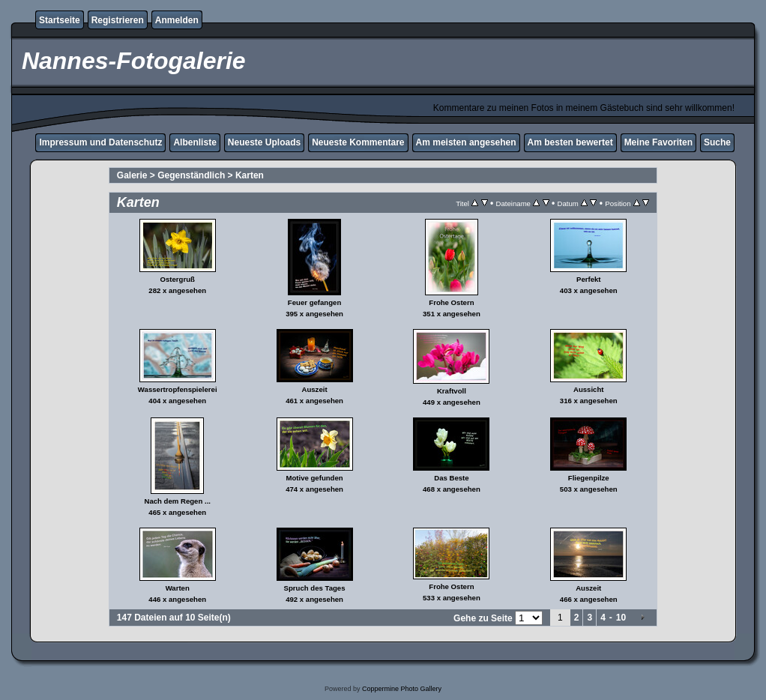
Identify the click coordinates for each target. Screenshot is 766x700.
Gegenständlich (191, 175)
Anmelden (177, 20)
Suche (717, 142)
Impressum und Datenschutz (100, 142)
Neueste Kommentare (358, 142)
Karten (250, 175)
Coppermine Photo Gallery (402, 689)
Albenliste (194, 142)
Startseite (60, 20)
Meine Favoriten (658, 142)
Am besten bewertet (570, 142)
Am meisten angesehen (466, 142)
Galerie (132, 175)
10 (621, 618)
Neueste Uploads (264, 142)
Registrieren (118, 20)
